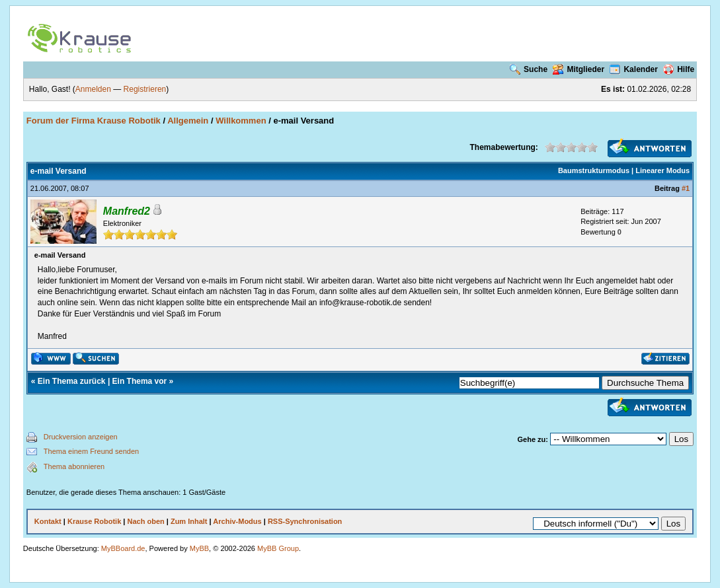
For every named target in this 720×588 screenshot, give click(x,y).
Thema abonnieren (74, 466)
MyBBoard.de (123, 548)
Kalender (633, 69)
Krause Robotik (94, 521)
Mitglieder (579, 69)
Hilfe (679, 69)
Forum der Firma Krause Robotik (94, 121)
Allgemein (188, 121)
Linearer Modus (662, 170)
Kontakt (48, 521)
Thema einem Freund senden (91, 451)
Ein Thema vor (140, 381)
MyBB (199, 548)
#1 (686, 188)
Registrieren (145, 89)
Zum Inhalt (189, 521)
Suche (529, 69)
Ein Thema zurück (72, 381)
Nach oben (145, 521)
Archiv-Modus (237, 521)
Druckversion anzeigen (81, 437)
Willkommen (241, 121)
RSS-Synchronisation (305, 521)
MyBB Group (278, 548)
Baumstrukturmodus (594, 170)
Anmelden (93, 89)
